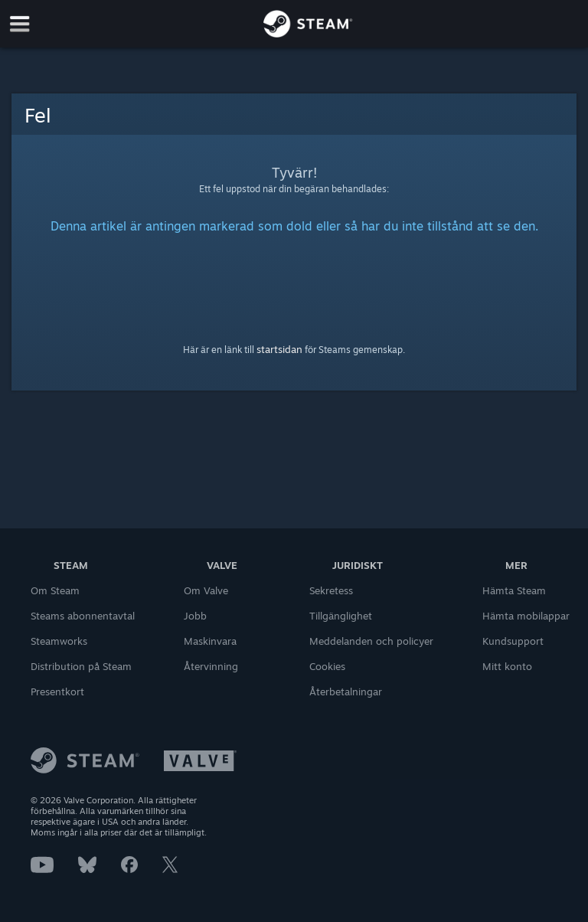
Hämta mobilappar (526, 616)
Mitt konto (507, 666)
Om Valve (206, 590)
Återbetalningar (346, 691)
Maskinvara (210, 641)
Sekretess (331, 590)
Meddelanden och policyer (371, 641)
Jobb (195, 616)
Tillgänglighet (341, 616)
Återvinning (211, 666)
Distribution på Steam (81, 666)
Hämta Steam (514, 590)
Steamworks (59, 641)
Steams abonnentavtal (83, 616)
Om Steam (55, 590)
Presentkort (57, 691)
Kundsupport (513, 641)
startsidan (279, 349)
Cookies (327, 666)
